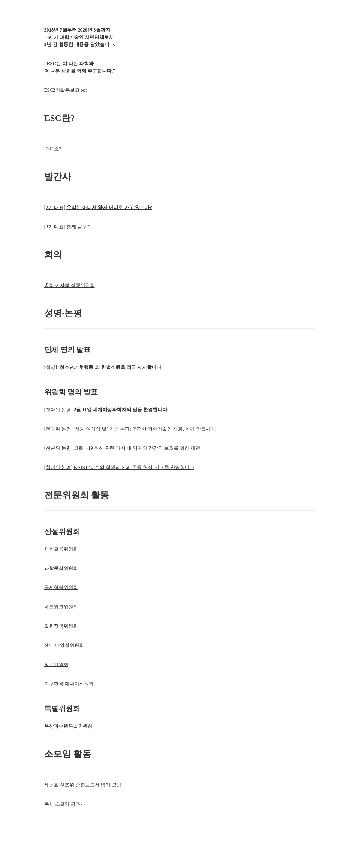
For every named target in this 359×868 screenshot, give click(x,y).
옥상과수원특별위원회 (68, 726)
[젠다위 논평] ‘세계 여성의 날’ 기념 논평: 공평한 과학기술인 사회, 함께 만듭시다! (131, 429)
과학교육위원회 (61, 549)
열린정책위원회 (61, 626)
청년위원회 (56, 664)
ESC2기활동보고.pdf (66, 90)
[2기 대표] (98, 207)
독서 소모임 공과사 (65, 804)
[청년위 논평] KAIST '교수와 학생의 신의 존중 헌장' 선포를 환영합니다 (119, 467)
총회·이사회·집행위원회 (70, 285)
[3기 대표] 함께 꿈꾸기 (68, 227)
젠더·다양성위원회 (64, 645)
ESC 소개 (54, 149)
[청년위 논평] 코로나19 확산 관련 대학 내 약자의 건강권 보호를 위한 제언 (122, 448)
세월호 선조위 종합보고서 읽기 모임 (83, 785)
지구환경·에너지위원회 (69, 684)
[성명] (103, 367)
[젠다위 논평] (106, 410)
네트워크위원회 (61, 607)
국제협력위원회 (61, 587)
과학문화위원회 (61, 568)
